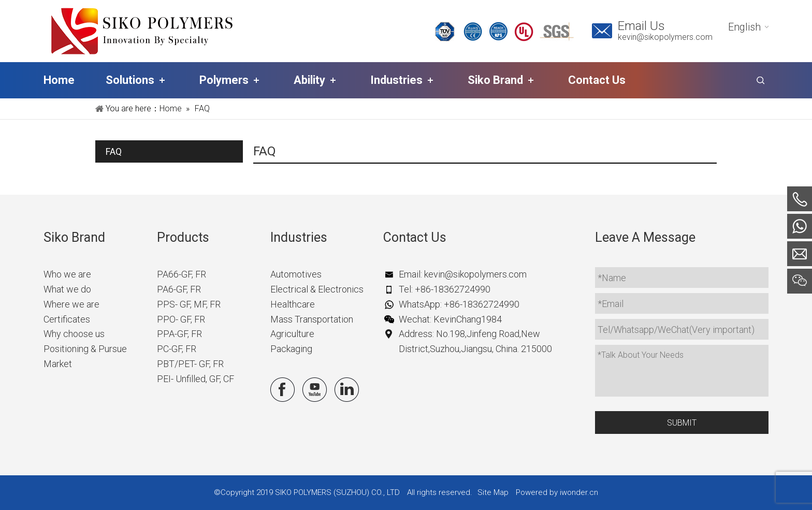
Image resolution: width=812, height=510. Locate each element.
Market (58, 364)
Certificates (67, 319)
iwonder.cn (579, 492)
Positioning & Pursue (85, 349)
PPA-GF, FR (179, 334)
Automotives (296, 274)
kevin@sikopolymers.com (665, 37)
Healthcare (293, 304)
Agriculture (292, 334)
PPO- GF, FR (181, 319)
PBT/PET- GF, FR (190, 364)
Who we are (67, 274)
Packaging (291, 349)
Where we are (71, 304)
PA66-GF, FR (182, 274)
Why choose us (74, 334)
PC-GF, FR (177, 349)
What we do (67, 289)
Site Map (493, 492)
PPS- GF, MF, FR (189, 304)
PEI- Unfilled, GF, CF (195, 379)
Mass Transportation (312, 319)
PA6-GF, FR (179, 289)
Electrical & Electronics (317, 289)
